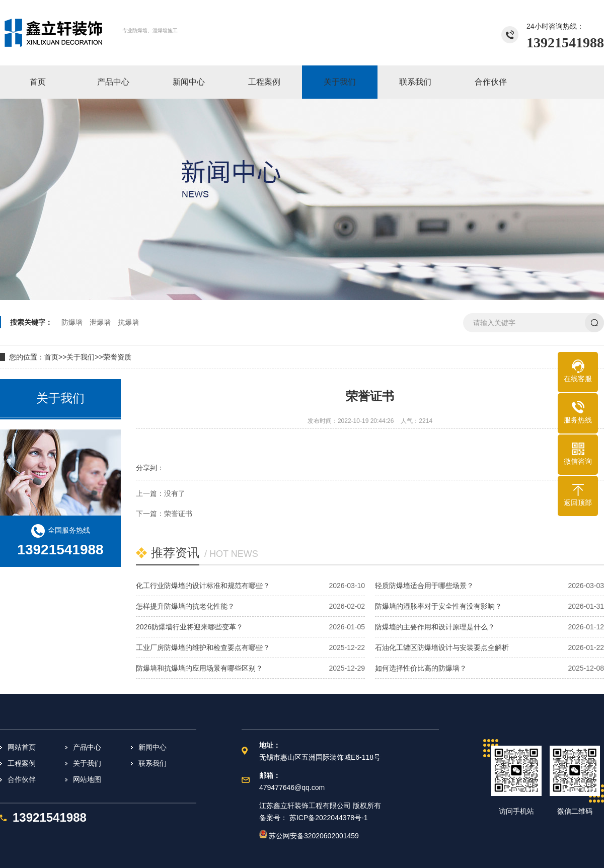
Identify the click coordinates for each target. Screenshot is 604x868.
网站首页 (22, 747)
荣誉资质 (117, 357)
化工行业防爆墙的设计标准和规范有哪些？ (203, 586)
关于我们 (81, 357)
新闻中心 (153, 747)
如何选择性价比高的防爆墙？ (421, 668)
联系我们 (153, 763)
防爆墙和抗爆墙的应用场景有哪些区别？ (199, 668)
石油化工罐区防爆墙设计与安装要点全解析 (442, 647)
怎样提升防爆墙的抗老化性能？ (185, 606)
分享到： (150, 468)
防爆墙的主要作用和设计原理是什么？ (435, 627)
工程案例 (22, 763)
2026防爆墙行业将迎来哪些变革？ (190, 627)
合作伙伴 (22, 779)
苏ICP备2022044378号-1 (329, 818)
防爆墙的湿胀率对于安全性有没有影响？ (438, 606)
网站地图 (87, 779)
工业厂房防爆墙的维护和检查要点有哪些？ (203, 647)
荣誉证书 (178, 514)
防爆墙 (72, 322)
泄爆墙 (100, 322)
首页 (51, 357)
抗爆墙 (128, 322)
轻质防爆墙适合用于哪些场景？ (424, 586)
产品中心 (87, 747)
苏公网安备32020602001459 (309, 836)
